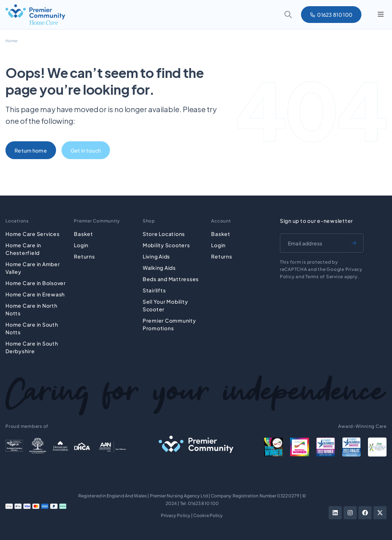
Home (11, 41)
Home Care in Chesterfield (23, 248)
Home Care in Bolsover (36, 282)
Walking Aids (159, 267)
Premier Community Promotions (169, 324)
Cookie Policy (208, 514)
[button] (381, 15)
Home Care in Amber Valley (33, 267)
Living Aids (156, 256)
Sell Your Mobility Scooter (165, 305)
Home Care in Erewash (35, 293)
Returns (84, 256)
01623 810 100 (203, 502)
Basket (84, 233)
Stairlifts (154, 289)
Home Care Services (33, 233)
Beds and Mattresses (171, 278)
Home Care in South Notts (32, 328)
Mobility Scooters (166, 244)
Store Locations (164, 233)
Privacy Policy (176, 514)
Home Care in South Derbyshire (32, 346)
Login (81, 244)
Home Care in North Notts (31, 309)
